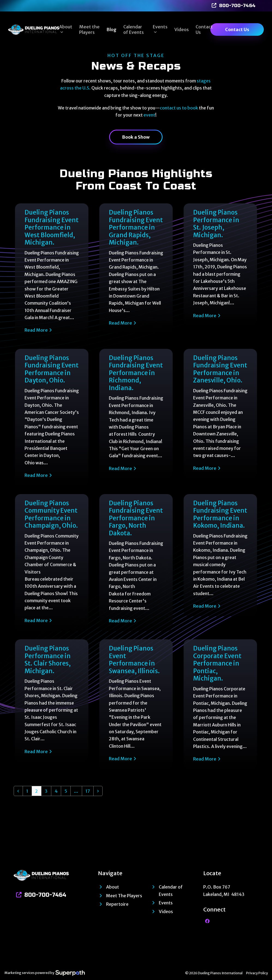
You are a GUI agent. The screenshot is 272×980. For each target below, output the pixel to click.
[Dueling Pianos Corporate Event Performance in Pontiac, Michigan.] (220, 704)
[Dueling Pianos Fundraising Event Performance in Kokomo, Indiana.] (220, 563)
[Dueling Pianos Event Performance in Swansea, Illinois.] (136, 704)
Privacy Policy (257, 973)
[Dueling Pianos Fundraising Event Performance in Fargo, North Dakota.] (136, 563)
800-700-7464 (237, 6)
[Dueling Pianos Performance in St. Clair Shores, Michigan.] (52, 704)
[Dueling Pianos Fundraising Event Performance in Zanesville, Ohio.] (220, 417)
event (149, 115)
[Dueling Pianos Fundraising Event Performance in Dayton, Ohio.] (52, 417)
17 (89, 791)
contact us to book (179, 108)
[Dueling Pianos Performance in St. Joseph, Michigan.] (220, 272)
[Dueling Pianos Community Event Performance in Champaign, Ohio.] (52, 563)
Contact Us (237, 29)
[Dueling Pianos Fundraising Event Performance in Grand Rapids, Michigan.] (136, 272)
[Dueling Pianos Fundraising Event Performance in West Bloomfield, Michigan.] (52, 272)
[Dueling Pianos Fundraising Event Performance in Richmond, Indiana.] (136, 417)
